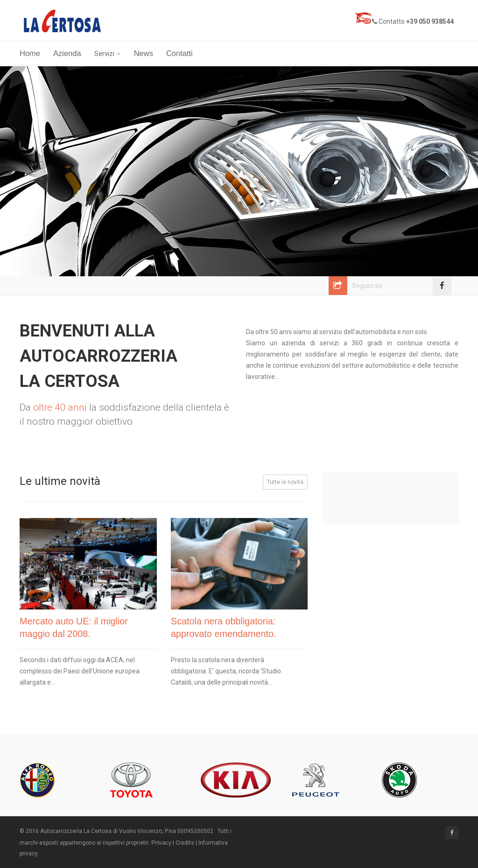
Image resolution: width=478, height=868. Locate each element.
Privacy (161, 843)
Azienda (67, 53)
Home (30, 53)
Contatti (179, 53)
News (144, 53)
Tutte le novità (285, 482)
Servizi (108, 54)
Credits (185, 843)
